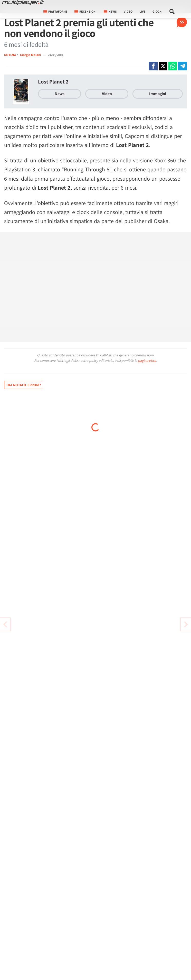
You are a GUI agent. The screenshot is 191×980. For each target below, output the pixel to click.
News (60, 94)
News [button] (110, 11)
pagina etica (147, 360)
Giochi (157, 11)
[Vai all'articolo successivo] (5, 624)
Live (142, 11)
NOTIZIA (10, 55)
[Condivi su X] (163, 66)
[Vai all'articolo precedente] (186, 624)
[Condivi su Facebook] (153, 66)
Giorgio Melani (31, 55)
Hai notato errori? (24, 385)
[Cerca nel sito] (172, 12)
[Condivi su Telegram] (183, 66)
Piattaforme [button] (55, 11)
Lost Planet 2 (53, 82)
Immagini (158, 94)
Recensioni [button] (85, 11)
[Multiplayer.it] (23, 3)
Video (128, 11)
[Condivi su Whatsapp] (173, 66)
